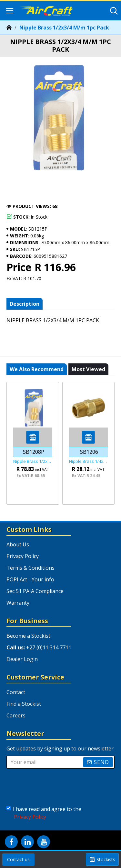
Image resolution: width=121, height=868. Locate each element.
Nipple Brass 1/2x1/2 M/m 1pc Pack (33, 461)
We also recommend (37, 369)
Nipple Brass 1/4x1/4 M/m (89, 461)
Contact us (18, 859)
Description (25, 304)
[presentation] (56, 786)
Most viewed (88, 369)
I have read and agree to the (44, 813)
